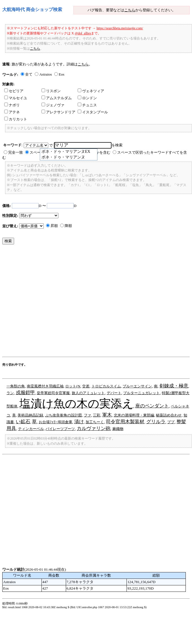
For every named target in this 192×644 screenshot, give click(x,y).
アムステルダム (57, 98)
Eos (62, 74)
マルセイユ (16, 98)
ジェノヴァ (53, 105)
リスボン (51, 91)
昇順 (54, 226)
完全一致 (16, 152)
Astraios (45, 74)
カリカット (16, 119)
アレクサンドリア (58, 112)
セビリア (14, 91)
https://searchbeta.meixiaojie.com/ (120, 28)
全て (29, 74)
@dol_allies (83, 33)
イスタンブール (93, 112)
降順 (68, 226)
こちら (130, 10)
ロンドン (87, 98)
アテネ (12, 112)
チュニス (87, 105)
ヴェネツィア (91, 91)
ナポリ (12, 105)
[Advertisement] (53, 302)
